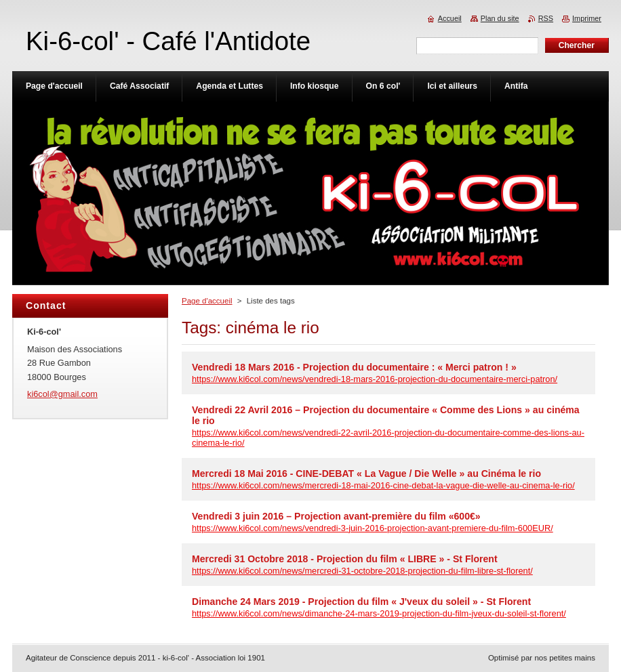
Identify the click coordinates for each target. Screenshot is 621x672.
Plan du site (500, 18)
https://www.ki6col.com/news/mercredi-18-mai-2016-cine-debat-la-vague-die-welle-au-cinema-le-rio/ (383, 485)
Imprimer (587, 18)
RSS (546, 18)
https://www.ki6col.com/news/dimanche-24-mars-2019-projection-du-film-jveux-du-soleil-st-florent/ (379, 613)
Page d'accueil (207, 301)
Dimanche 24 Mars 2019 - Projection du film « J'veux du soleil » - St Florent (361, 602)
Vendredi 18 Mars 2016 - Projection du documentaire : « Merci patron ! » (354, 367)
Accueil (450, 18)
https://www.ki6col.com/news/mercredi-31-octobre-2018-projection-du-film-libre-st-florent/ (362, 571)
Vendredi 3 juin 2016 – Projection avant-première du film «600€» (336, 516)
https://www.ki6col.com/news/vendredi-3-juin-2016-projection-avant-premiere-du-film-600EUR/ (373, 528)
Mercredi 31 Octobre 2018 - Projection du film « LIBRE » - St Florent (345, 559)
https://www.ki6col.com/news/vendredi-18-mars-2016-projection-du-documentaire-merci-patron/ (375, 379)
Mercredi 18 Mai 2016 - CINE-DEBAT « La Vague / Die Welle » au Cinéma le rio (366, 474)
